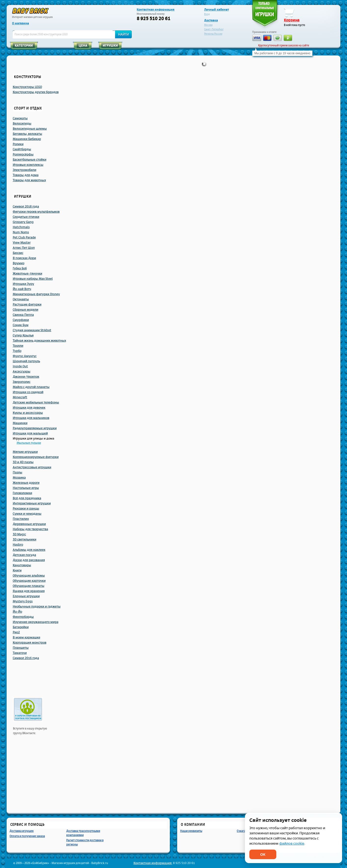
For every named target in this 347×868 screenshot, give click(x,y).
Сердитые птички (26, 217)
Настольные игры (26, 488)
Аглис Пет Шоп (24, 248)
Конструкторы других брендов (36, 92)
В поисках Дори (24, 258)
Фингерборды (23, 617)
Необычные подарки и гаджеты (37, 606)
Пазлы (18, 472)
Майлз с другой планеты (31, 387)
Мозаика (19, 478)
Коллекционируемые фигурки (36, 457)
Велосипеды (22, 124)
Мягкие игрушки (25, 452)
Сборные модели (26, 310)
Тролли (18, 346)
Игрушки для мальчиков (31, 418)
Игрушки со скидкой (28, 392)
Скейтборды (22, 149)
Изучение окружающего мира (36, 622)
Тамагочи (20, 653)
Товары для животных (29, 180)
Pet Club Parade (24, 237)
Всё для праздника (27, 498)
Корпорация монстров (30, 643)
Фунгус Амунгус (25, 356)
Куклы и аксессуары (28, 413)
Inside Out (20, 366)
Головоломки (22, 493)
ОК (263, 854)
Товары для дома (26, 175)
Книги (17, 570)
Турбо (17, 351)
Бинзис (18, 253)
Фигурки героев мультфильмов (36, 212)
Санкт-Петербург (214, 29)
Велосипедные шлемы (30, 129)
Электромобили (25, 170)
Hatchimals (21, 227)
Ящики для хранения (29, 591)
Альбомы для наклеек (29, 550)
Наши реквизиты (191, 831)
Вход (207, 14)
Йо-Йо (17, 612)
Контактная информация (156, 10)
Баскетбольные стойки (30, 160)
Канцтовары (22, 565)
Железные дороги (26, 483)
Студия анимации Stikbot (32, 330)
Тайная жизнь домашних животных (39, 341)
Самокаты (20, 118)
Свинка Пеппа (23, 315)
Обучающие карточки (29, 581)
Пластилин (21, 519)
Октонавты (21, 299)
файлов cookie (292, 844)
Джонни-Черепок (26, 377)
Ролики (18, 144)
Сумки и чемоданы (27, 514)
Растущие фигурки (27, 304)
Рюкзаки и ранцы (26, 509)
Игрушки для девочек (29, 408)
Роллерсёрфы (23, 154)
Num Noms (21, 232)
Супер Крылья (23, 335)
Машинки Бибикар (27, 139)
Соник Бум (21, 325)
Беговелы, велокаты (27, 134)
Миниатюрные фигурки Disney (36, 294)
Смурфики (21, 320)
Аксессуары (22, 372)
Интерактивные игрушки (32, 503)
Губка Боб (20, 268)
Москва (208, 25)
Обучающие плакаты (29, 586)
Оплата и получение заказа (27, 836)
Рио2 (16, 632)
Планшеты (21, 648)
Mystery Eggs (23, 601)
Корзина (292, 20)
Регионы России (213, 34)
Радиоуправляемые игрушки (35, 428)
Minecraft (20, 397)
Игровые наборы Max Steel (33, 279)
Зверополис (22, 382)
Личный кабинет (217, 10)
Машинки (20, 423)
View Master (22, 243)
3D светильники (25, 539)
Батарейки (21, 627)
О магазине (20, 23)
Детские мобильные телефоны (36, 402)
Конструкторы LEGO (27, 87)
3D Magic (19, 534)
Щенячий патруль (26, 361)
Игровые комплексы (28, 165)
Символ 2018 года (26, 207)
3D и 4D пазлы (23, 462)
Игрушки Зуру (23, 284)
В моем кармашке (27, 637)
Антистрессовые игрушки (32, 467)
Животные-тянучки (27, 274)
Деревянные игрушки (29, 524)
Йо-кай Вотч (22, 289)
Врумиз (19, 263)
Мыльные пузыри (29, 443)
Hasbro (18, 545)
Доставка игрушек (22, 831)
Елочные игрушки (26, 596)
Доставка (211, 20)
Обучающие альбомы (29, 576)
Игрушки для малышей (30, 433)
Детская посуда (24, 555)
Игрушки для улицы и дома (33, 439)
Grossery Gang (23, 222)
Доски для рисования (29, 560)
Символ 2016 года (26, 658)
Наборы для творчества (30, 529)
